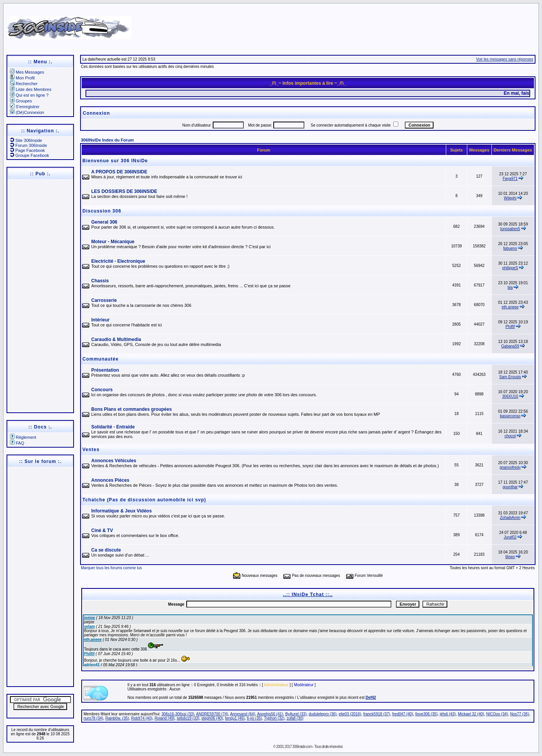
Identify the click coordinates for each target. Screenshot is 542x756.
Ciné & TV (102, 530)
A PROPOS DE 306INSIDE (119, 172)
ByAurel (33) (296, 714)
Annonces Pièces (110, 480)
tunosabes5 (510, 229)
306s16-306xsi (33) (178, 714)
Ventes (91, 450)
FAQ (17, 443)
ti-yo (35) (254, 718)
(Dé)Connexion (27, 112)
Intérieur (100, 320)
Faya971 (510, 179)
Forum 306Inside (29, 145)
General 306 (104, 222)
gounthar (510, 487)
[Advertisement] (353, 25)
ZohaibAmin (510, 518)
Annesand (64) (243, 714)
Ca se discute (106, 550)
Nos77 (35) (520, 714)
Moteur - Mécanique (113, 242)
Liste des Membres (31, 89)
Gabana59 (510, 346)
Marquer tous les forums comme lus (111, 568)
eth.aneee (510, 307)
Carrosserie (104, 300)
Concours (102, 390)
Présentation (105, 370)
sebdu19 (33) (188, 718)
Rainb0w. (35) (117, 718)
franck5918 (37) (377, 714)
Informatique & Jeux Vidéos (122, 511)
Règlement (23, 437)
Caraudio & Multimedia (116, 339)
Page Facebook (27, 150)
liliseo (510, 557)
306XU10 (510, 396)
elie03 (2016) (350, 714)
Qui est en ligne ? (29, 95)
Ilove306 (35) (426, 714)
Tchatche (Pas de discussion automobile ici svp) (144, 500)
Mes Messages (27, 72)
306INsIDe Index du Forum (107, 140)
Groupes (21, 101)
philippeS (510, 268)
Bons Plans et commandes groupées (131, 409)
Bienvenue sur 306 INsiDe (115, 161)
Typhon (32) (274, 718)
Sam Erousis (510, 377)
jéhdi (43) (448, 714)
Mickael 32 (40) (471, 714)
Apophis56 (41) (270, 714)
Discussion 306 (102, 211)
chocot (510, 436)
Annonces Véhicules (114, 461)
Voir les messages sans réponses (505, 59)
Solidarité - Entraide (113, 427)
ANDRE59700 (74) (212, 714)
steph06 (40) (212, 718)
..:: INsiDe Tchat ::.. (308, 595)
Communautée (100, 359)
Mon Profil (22, 78)
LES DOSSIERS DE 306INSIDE (124, 191)
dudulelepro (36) (323, 714)
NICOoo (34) (497, 714)
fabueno (510, 248)
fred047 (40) (402, 714)
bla (510, 287)
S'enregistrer (25, 107)
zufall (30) (295, 718)
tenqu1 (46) (235, 718)
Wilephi (510, 198)
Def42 (371, 698)
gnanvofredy (510, 467)
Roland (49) (164, 718)
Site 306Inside (26, 140)
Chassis (100, 281)
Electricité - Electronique (118, 261)
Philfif (510, 327)
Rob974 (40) (142, 718)
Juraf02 (510, 537)
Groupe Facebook (30, 155)
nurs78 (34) (93, 718)
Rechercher (24, 84)
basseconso (510, 416)
